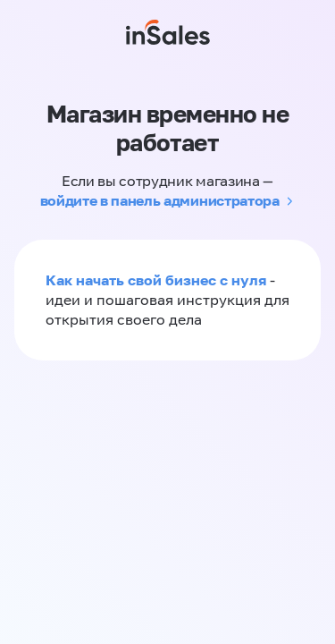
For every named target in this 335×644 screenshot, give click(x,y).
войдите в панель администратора (160, 200)
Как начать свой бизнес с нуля (156, 280)
